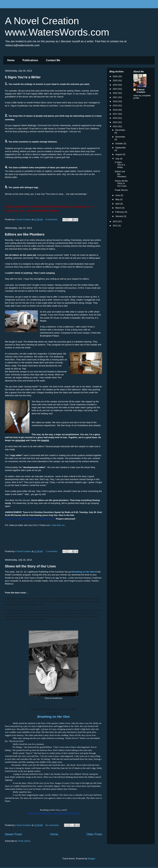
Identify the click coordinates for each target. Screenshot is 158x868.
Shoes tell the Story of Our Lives (30, 566)
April (118, 204)
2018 (115, 110)
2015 (115, 122)
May (118, 199)
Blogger (92, 859)
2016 (115, 118)
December (120, 130)
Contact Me (53, 60)
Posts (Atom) (24, 841)
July (118, 159)
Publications (30, 60)
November (120, 137)
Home (11, 60)
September (121, 148)
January (119, 216)
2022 (115, 93)
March (119, 208)
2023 (115, 89)
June (118, 195)
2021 (115, 97)
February (120, 212)
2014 (115, 126)
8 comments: (52, 219)
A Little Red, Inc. (58, 525)
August (119, 154)
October (119, 143)
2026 (115, 76)
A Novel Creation (141, 91)
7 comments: (52, 551)
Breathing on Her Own (54, 717)
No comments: (53, 825)
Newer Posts (13, 834)
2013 (115, 221)
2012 (115, 226)
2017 (115, 114)
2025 (115, 81)
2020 (115, 101)
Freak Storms (121, 190)
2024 (115, 85)
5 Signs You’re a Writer (23, 77)
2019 (115, 105)
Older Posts (94, 834)
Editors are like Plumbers (25, 234)
